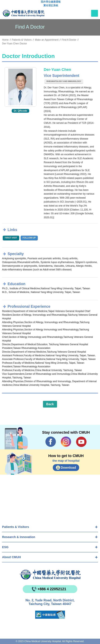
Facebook (51, 442)
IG (66, 442)
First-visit (11, 238)
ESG (5, 547)
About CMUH (11, 557)
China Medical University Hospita (50, 575)
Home (5, 40)
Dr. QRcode (20, 111)
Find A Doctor (69, 40)
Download (68, 468)
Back (50, 404)
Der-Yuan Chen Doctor (14, 43)
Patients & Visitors (15, 527)
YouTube (81, 442)
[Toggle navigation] (95, 13)
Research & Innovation (19, 537)
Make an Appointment (47, 40)
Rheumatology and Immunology (64, 81)
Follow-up (29, 238)
